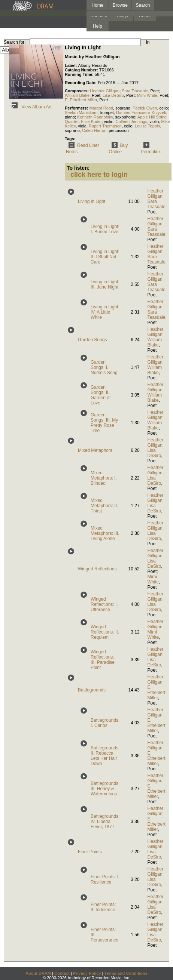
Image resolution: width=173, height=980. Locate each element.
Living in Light (92, 201)
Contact (62, 973)
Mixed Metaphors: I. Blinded (104, 478)
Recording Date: (81, 83)
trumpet (107, 113)
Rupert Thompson (105, 126)
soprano (123, 108)
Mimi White (147, 95)
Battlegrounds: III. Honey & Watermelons (105, 789)
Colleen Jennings (131, 121)
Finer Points (90, 852)
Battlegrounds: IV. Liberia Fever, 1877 (105, 822)
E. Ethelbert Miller (81, 100)
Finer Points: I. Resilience (105, 879)
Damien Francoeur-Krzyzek (141, 113)
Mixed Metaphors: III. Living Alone (105, 533)
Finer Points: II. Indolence (103, 907)
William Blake (77, 95)
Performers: (77, 108)
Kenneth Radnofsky (95, 117)
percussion (119, 130)
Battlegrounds (92, 690)
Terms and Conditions (126, 973)
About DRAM (38, 973)
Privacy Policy (87, 973)
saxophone (125, 117)
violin (109, 121)
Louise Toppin (148, 126)
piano (70, 117)
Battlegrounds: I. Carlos (105, 723)
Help (98, 26)
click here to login (99, 175)
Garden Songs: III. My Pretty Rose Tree (104, 423)
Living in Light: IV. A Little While (105, 312)
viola (82, 126)
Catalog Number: (82, 70)
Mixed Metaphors (95, 450)
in (148, 42)
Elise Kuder (91, 121)
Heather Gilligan (105, 91)
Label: (71, 65)
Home (97, 5)
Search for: (15, 42)
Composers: (77, 91)
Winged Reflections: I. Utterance (104, 604)
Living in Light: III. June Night (105, 284)
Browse (120, 5)
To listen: (78, 168)
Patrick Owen (145, 108)
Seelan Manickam (81, 113)
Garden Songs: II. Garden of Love (101, 395)
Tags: (70, 139)
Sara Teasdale (135, 91)
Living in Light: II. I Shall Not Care (105, 257)
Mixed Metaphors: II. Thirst (104, 506)
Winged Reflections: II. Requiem (105, 632)
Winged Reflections (97, 569)
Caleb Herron (94, 130)
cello (164, 108)
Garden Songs (92, 340)
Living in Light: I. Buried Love (105, 229)
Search (143, 5)
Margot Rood (101, 108)
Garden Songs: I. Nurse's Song (104, 367)
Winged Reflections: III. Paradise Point (103, 660)
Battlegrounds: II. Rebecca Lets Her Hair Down (105, 756)
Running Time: (80, 74)
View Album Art (30, 107)
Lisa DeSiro (113, 95)
